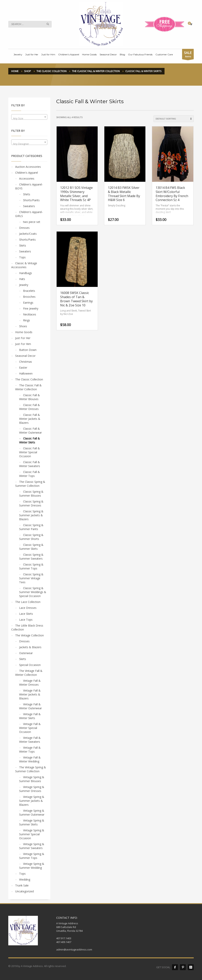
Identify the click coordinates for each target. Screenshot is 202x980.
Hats (22, 279)
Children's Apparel (27, 173)
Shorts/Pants (31, 200)
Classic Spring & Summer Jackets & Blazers (31, 515)
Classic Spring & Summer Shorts (31, 537)
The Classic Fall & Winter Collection (28, 387)
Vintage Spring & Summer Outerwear (32, 813)
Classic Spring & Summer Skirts (31, 547)
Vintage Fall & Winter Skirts (30, 716)
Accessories (27, 178)
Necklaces (30, 314)
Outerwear (26, 653)
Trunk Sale (22, 885)
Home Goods (24, 332)
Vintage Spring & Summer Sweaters (32, 846)
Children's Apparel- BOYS (29, 186)
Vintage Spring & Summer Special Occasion (32, 834)
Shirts (27, 194)
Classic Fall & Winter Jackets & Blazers (30, 419)
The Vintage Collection (29, 635)
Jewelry (24, 285)
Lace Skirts (26, 614)
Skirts (23, 245)
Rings (27, 320)
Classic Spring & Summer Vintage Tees (31, 578)
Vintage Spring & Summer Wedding (32, 866)
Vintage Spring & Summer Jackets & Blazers (32, 801)
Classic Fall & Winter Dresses (29, 407)
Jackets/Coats (28, 234)
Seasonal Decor (25, 356)
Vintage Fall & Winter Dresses (30, 683)
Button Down (28, 350)
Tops (22, 257)
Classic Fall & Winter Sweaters (30, 464)
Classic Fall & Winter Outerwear (30, 431)
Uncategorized (24, 891)
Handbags (26, 273)
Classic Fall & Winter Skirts (29, 440)
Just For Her (23, 338)
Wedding (25, 879)
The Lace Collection (28, 602)
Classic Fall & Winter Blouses (29, 397)
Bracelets (29, 291)
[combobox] (29, 117)
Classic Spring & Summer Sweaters (31, 557)
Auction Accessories (28, 167)
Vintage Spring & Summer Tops (32, 856)
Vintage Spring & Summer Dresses (32, 789)
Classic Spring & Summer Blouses (31, 494)
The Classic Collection (29, 379)
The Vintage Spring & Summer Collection (31, 769)
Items (188, 55)
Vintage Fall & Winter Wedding (30, 759)
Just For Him (23, 344)
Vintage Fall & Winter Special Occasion (30, 728)
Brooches (29, 297)
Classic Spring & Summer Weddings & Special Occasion (33, 592)
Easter (23, 368)
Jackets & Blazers (30, 647)
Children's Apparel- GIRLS (29, 214)
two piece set (32, 222)
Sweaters (29, 206)
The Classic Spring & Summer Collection (30, 484)
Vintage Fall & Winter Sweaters (30, 740)
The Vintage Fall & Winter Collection (29, 673)
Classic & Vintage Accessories (24, 265)
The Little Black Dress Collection (27, 627)
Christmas (26, 362)
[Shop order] (174, 119)
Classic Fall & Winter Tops (29, 474)
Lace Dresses (28, 608)
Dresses (24, 228)
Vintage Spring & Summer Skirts (32, 822)
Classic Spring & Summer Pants (31, 527)
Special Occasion (30, 665)
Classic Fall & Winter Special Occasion (29, 452)
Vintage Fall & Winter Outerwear (30, 706)
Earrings (28, 303)
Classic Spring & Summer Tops (31, 566)
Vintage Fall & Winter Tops (30, 750)
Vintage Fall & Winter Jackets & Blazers (30, 694)
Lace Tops (26, 620)
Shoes (23, 326)
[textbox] (29, 118)
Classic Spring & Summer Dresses (31, 503)
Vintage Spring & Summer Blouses (32, 779)
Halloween (26, 373)
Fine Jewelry (31, 308)
